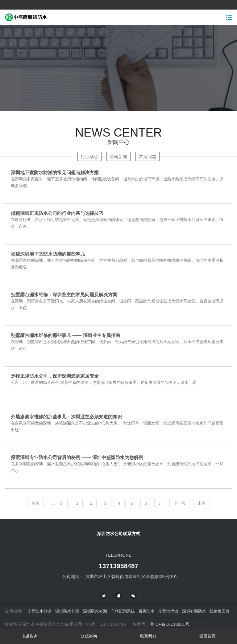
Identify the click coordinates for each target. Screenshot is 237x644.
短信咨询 (89, 636)
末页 (202, 503)
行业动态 (89, 157)
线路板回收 (220, 611)
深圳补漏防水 (194, 611)
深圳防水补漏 (67, 611)
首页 (35, 503)
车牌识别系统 (123, 611)
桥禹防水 (147, 611)
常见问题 (148, 157)
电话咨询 (30, 636)
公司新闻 (118, 157)
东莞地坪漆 (168, 611)
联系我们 (148, 636)
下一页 (180, 503)
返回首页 (207, 636)
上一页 (57, 503)
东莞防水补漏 (39, 611)
